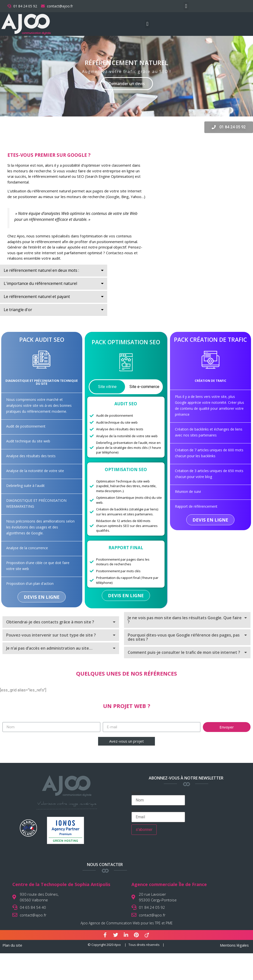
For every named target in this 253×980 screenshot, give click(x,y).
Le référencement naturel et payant (37, 296)
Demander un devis (127, 84)
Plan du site (12, 945)
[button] (186, 6)
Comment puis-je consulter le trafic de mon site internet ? (184, 652)
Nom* (158, 798)
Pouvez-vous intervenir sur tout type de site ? (51, 635)
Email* (158, 815)
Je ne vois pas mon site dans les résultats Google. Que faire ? (185, 620)
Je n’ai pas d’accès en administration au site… (49, 648)
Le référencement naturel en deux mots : (41, 270)
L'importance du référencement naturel (40, 283)
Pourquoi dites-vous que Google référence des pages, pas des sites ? (184, 637)
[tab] (54, 271)
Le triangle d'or (18, 310)
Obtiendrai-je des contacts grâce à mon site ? (50, 622)
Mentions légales (234, 945)
